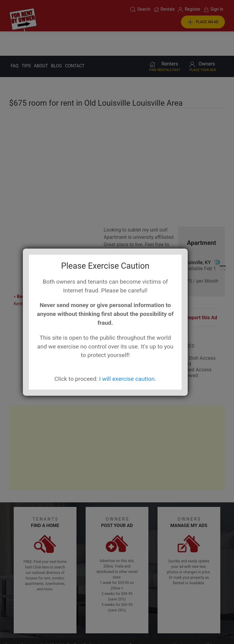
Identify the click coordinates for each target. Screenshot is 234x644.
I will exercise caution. (128, 379)
